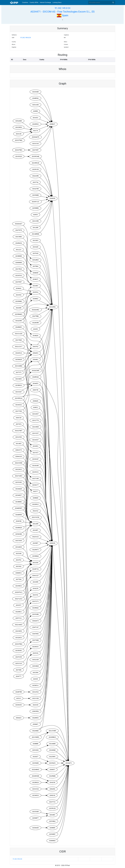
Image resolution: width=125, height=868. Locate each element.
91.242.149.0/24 (62, 8)
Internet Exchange (45, 2)
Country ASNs (34, 2)
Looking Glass (57, 2)
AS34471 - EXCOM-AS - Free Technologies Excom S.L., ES (62, 12)
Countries (25, 2)
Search (113, 3)
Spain (63, 15)
